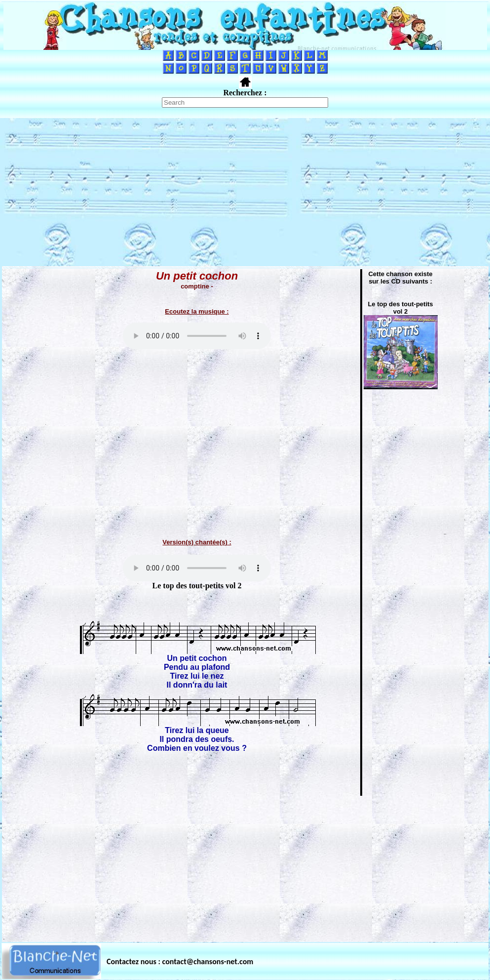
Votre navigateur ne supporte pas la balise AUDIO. (197, 336)
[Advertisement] (245, 192)
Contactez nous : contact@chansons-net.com (180, 961)
